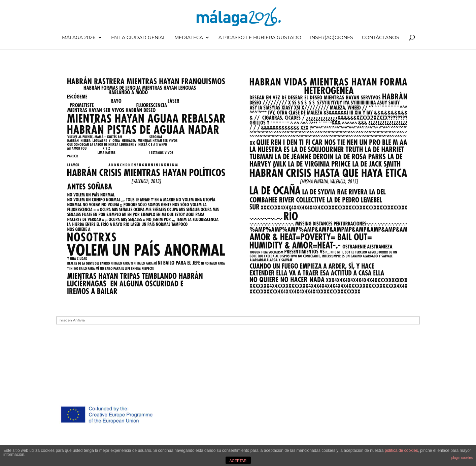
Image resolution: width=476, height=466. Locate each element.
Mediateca (189, 38)
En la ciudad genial (138, 38)
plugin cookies (462, 458)
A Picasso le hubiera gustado (260, 38)
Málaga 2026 (79, 38)
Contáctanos (381, 38)
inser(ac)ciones (332, 38)
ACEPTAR (238, 461)
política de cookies (401, 451)
